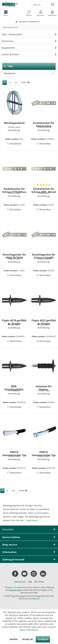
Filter (9, 66)
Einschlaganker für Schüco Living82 (44, 256)
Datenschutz (20, 582)
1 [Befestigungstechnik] (5, 82)
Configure (43, 639)
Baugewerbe (8, 48)
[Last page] (16, 82)
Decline (14, 639)
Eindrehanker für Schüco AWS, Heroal (44, 190)
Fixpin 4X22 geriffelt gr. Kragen (44, 322)
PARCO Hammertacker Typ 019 (44, 454)
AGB (30, 582)
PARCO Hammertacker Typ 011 (14, 454)
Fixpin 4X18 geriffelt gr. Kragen (14, 322)
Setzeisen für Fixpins (44, 388)
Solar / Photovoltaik (12, 34)
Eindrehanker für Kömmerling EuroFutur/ (44, 125)
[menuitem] (52, 13)
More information (29, 630)
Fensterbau (8, 41)
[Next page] (10, 82)
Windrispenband (14, 123)
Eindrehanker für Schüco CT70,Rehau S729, (14, 190)
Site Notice (39, 582)
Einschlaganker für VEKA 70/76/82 (14, 256)
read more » (32, 520)
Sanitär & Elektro (10, 54)
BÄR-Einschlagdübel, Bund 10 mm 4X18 (14, 388)
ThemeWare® (33, 599)
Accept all (27, 639)
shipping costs (15, 590)
